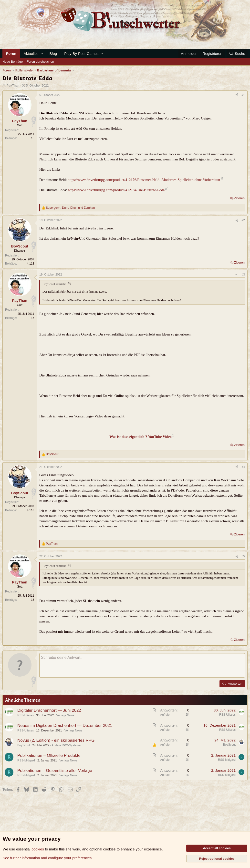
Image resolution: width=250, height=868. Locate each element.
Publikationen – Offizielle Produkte (49, 755)
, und (70, 208)
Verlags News (65, 715)
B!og (53, 54)
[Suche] (237, 54)
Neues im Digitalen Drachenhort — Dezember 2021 (65, 725)
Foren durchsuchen (40, 62)
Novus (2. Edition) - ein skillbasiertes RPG (56, 740)
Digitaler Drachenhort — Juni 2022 (49, 710)
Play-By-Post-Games (81, 54)
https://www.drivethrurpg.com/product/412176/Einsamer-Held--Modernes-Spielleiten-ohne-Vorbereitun (144, 180)
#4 (243, 467)
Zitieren (239, 198)
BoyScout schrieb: (54, 284)
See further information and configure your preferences (47, 858)
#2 (243, 220)
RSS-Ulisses (26, 715)
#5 (243, 556)
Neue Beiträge (13, 62)
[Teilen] (237, 95)
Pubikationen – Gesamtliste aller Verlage (55, 771)
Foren (11, 54)
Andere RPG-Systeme (66, 745)
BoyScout (24, 745)
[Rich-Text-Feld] (142, 665)
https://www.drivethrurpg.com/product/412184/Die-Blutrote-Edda (116, 190)
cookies (38, 849)
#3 (243, 275)
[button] (42, 54)
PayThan (13, 85)
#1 (243, 95)
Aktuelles (31, 54)
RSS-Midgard (26, 760)
